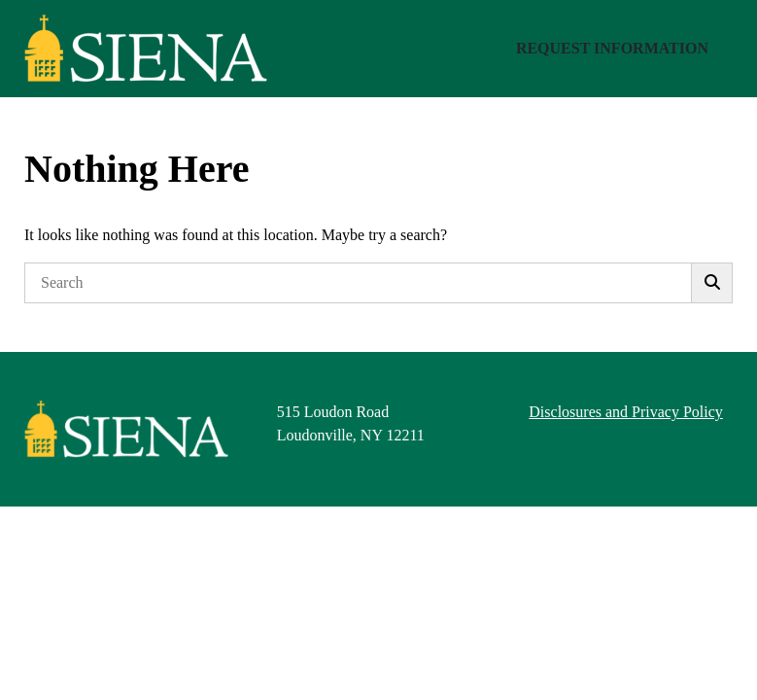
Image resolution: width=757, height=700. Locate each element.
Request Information (612, 48)
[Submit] (712, 283)
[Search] (358, 283)
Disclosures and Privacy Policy (626, 412)
